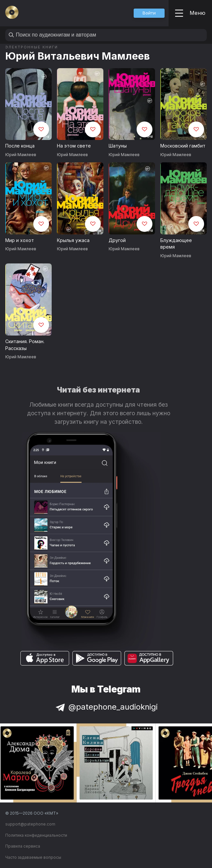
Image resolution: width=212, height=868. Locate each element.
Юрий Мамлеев (21, 155)
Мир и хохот (20, 240)
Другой (117, 240)
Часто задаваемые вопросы (33, 857)
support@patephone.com (30, 824)
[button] (149, 13)
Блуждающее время (176, 244)
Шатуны (118, 146)
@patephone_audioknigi (106, 707)
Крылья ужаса (73, 240)
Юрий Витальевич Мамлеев (78, 56)
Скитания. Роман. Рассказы (25, 345)
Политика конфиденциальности (36, 835)
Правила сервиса (23, 846)
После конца (20, 146)
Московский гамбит (183, 146)
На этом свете (74, 146)
